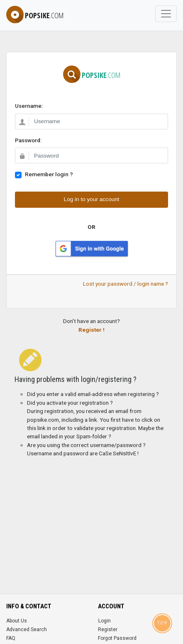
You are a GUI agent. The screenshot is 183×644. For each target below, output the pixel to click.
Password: (28, 140)
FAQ (11, 638)
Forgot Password (117, 638)
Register (108, 629)
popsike (35, 15)
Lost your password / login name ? (126, 284)
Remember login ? (49, 174)
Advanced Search (27, 629)
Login (105, 621)
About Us (17, 621)
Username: (29, 106)
